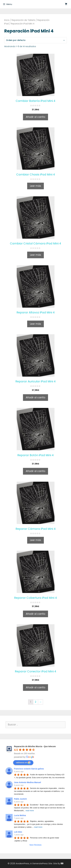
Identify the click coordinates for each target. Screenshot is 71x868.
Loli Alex (18, 832)
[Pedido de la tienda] (35, 40)
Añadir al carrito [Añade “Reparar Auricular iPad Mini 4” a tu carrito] (35, 397)
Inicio (7, 20)
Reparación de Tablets (23, 20)
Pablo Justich (20, 799)
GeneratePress (40, 863)
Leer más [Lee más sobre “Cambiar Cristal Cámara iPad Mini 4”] (35, 255)
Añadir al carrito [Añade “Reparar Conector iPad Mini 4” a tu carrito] (35, 687)
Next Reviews (36, 845)
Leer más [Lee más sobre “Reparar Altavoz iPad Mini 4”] (35, 324)
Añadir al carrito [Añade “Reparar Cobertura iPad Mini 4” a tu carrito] (35, 614)
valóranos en (23, 763)
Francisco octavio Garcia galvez (29, 769)
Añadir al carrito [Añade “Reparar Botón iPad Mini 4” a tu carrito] (35, 471)
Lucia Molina (20, 815)
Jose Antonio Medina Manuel (27, 782)
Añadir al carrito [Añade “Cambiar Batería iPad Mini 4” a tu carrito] (35, 117)
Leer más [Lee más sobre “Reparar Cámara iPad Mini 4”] (35, 540)
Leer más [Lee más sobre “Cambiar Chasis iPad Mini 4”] (35, 186)
